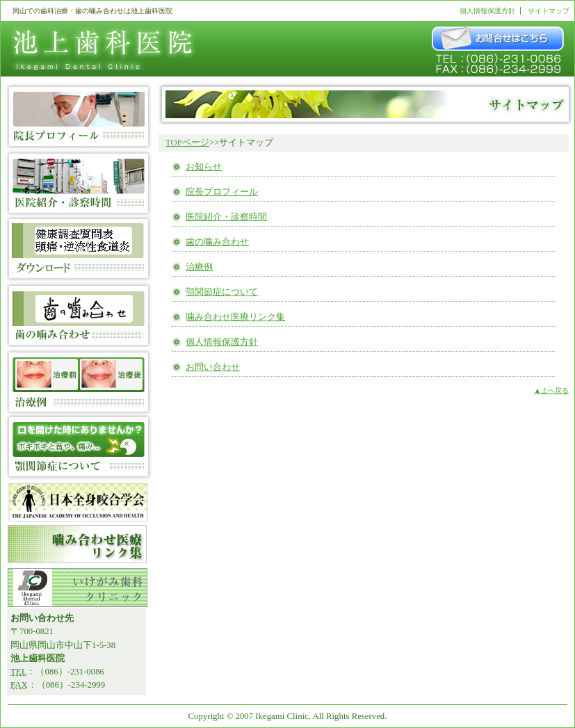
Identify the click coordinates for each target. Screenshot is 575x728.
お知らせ (204, 167)
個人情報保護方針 (487, 11)
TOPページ (187, 143)
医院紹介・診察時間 (226, 217)
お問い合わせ (213, 367)
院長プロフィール (222, 192)
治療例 (199, 267)
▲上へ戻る (551, 390)
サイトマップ (549, 11)
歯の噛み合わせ (217, 242)
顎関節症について (222, 292)
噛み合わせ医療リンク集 (235, 317)
